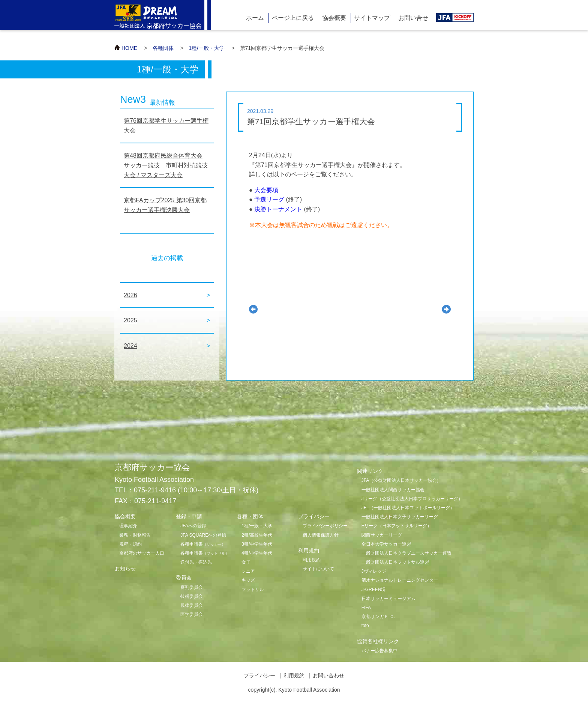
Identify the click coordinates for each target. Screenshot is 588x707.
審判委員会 (192, 587)
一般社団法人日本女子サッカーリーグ (400, 517)
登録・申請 (189, 516)
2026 (130, 295)
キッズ (248, 580)
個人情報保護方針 (321, 535)
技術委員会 (192, 596)
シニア (248, 571)
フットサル (253, 590)
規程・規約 (130, 544)
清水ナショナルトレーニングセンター (400, 580)
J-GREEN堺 (374, 590)
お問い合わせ (328, 675)
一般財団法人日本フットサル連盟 (395, 562)
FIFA (366, 608)
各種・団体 (250, 516)
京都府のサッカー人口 (142, 553)
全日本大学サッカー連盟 (386, 544)
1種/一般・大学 (207, 48)
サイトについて (318, 569)
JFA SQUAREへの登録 (203, 535)
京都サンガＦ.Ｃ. (379, 617)
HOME (129, 48)
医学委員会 (192, 614)
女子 (246, 562)
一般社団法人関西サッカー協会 (393, 490)
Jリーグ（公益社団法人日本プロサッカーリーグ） (412, 499)
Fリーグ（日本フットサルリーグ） (397, 526)
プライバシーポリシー (325, 526)
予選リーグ (269, 199)
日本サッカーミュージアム (388, 599)
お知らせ (125, 569)
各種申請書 (203, 544)
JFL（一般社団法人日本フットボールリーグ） (408, 508)
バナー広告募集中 (379, 651)
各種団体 (163, 48)
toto (365, 626)
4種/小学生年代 (257, 553)
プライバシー (259, 675)
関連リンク (370, 471)
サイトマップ (372, 18)
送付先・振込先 (196, 562)
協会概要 (334, 18)
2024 (130, 346)
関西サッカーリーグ (382, 535)
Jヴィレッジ (374, 571)
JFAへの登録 (193, 526)
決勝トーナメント (278, 209)
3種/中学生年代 (257, 544)
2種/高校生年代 (257, 535)
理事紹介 (128, 526)
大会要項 (266, 190)
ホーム (255, 18)
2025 (130, 320)
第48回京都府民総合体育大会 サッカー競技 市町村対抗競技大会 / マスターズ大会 (166, 165)
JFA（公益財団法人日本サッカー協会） (401, 480)
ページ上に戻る (293, 18)
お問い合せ (413, 18)
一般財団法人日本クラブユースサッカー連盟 (406, 553)
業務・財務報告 (135, 535)
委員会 (184, 578)
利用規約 (312, 560)
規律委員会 (192, 605)
